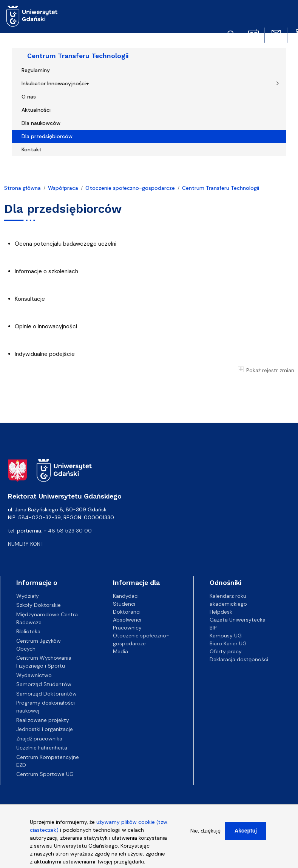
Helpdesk (221, 612)
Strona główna (22, 188)
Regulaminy (36, 70)
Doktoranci (127, 612)
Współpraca (63, 188)
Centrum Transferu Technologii (78, 56)
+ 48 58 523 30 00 (68, 531)
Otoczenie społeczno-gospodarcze (130, 188)
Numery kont (26, 544)
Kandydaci (126, 596)
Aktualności (36, 110)
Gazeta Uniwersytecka (238, 620)
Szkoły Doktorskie (39, 605)
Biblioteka (28, 631)
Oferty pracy (226, 651)
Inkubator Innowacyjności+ (55, 83)
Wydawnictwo (34, 675)
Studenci (124, 604)
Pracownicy (127, 628)
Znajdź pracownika (39, 739)
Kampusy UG (226, 636)
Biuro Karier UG (228, 643)
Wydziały (28, 596)
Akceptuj (246, 834)
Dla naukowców (41, 123)
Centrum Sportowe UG (45, 774)
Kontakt (32, 149)
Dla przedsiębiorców (47, 136)
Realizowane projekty (43, 720)
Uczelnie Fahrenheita (42, 748)
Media (120, 651)
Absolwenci (127, 620)
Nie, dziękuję (205, 834)
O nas (29, 97)
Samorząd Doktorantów (46, 694)
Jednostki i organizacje (45, 729)
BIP (213, 628)
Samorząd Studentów (44, 684)
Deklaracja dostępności (239, 659)
